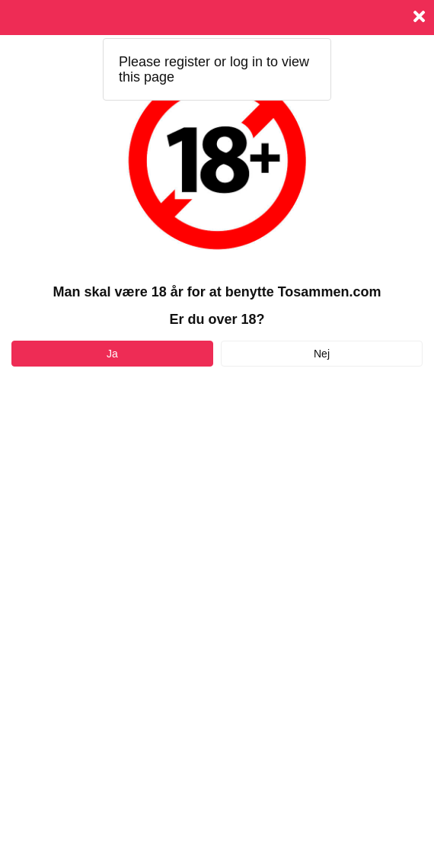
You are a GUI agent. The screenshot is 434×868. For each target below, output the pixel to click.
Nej (322, 354)
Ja (112, 354)
